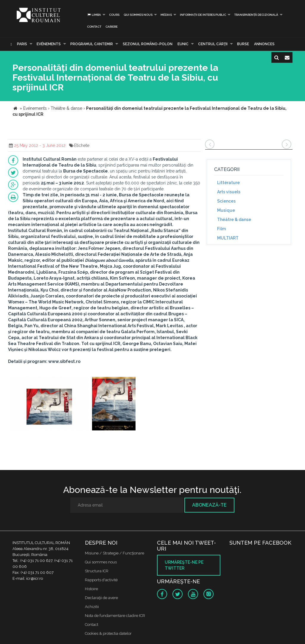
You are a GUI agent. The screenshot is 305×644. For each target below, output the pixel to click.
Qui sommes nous (138, 15)
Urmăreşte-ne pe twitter (184, 565)
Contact (94, 27)
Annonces (264, 44)
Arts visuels (229, 192)
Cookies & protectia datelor (108, 633)
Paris (22, 44)
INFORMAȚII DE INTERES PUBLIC (203, 15)
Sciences (226, 201)
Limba (94, 15)
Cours (114, 15)
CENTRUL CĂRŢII (213, 44)
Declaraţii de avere (101, 598)
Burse (243, 44)
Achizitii (92, 607)
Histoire (91, 589)
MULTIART (228, 238)
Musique (226, 210)
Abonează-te (209, 505)
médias (166, 15)
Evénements (49, 44)
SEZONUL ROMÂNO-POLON (148, 44)
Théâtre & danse (234, 220)
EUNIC (183, 44)
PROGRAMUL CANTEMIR (92, 44)
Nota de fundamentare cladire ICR (115, 616)
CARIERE (112, 27)
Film (221, 229)
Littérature (228, 183)
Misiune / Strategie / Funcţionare (115, 553)
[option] (49, 404)
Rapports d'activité (101, 580)
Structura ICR (97, 571)
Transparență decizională (256, 15)
